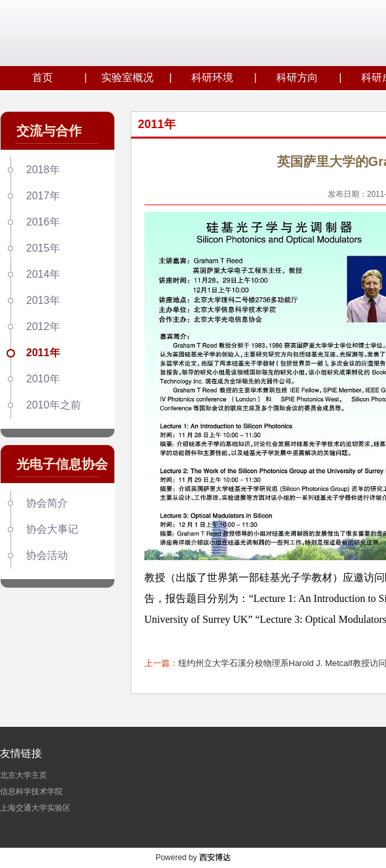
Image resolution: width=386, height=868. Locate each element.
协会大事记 (52, 529)
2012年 (43, 326)
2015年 (43, 248)
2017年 (43, 196)
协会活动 (47, 555)
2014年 (43, 274)
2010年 (43, 379)
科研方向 (297, 77)
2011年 (43, 353)
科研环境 (212, 77)
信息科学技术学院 (31, 792)
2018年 (43, 170)
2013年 (43, 300)
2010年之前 (54, 405)
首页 (42, 77)
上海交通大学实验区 (35, 808)
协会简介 (47, 503)
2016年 (43, 222)
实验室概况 (127, 77)
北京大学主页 (24, 775)
